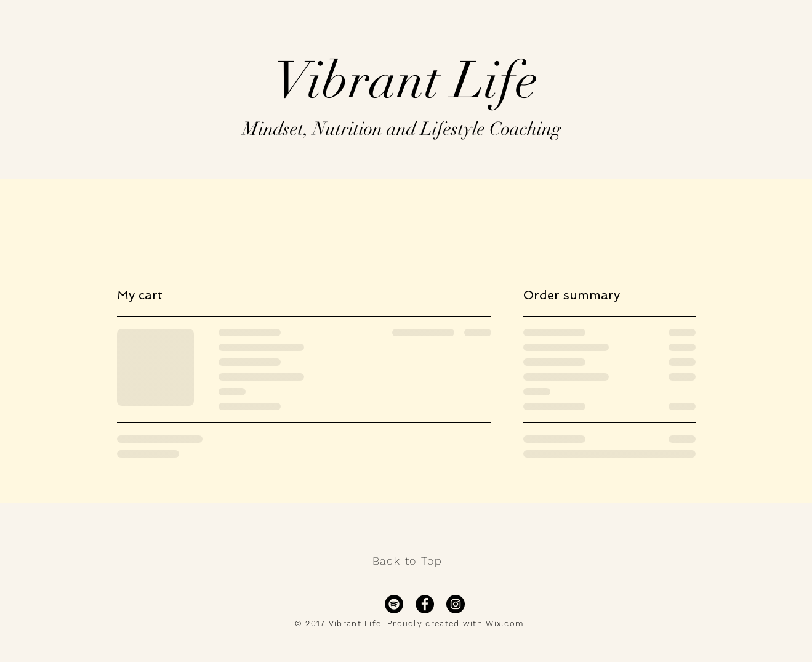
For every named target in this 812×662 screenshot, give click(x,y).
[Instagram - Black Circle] (456, 604)
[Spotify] (394, 604)
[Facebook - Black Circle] (425, 604)
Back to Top (408, 561)
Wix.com (504, 624)
